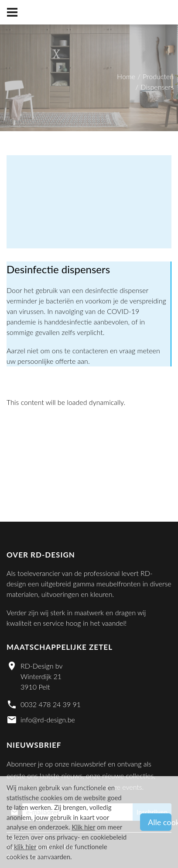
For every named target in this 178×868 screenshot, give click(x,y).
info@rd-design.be (48, 720)
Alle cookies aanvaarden (160, 822)
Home (126, 76)
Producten (158, 76)
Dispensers (157, 87)
